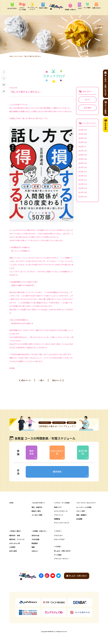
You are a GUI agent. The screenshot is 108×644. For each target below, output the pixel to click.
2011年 (81, 192)
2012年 (81, 188)
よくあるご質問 (37, 517)
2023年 (81, 142)
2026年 (81, 130)
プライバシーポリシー (61, 561)
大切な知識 (35, 542)
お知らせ (35, 553)
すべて (87, 100)
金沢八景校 (82, 453)
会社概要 (79, 521)
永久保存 (87, 108)
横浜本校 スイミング (17, 542)
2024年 (81, 138)
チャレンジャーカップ (61, 525)
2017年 (81, 167)
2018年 (81, 163)
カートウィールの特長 (84, 509)
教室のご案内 (36, 513)
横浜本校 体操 (15, 538)
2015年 (81, 176)
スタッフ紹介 (81, 513)
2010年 (81, 197)
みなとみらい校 (57, 453)
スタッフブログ (19, 56)
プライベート (58, 517)
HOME (11, 56)
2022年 (81, 146)
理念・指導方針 (37, 509)
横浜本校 (32, 453)
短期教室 (57, 521)
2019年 (81, 159)
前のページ (26, 380)
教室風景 (35, 546)
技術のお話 (35, 538)
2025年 (81, 134)
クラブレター (58, 538)
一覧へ (41, 380)
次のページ (57, 380)
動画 (33, 549)
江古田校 (12, 549)
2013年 (81, 184)
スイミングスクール (61, 513)
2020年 (81, 155)
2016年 (81, 171)
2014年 (81, 180)
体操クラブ (58, 509)
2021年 (81, 151)
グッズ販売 (58, 557)
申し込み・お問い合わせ (62, 553)
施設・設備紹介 (82, 517)
